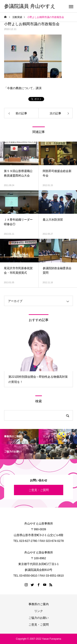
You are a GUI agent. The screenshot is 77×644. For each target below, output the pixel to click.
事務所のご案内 (39, 604)
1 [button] (35, 367)
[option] (38, 358)
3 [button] (43, 367)
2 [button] (39, 367)
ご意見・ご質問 (39, 490)
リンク (39, 611)
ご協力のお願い (39, 618)
